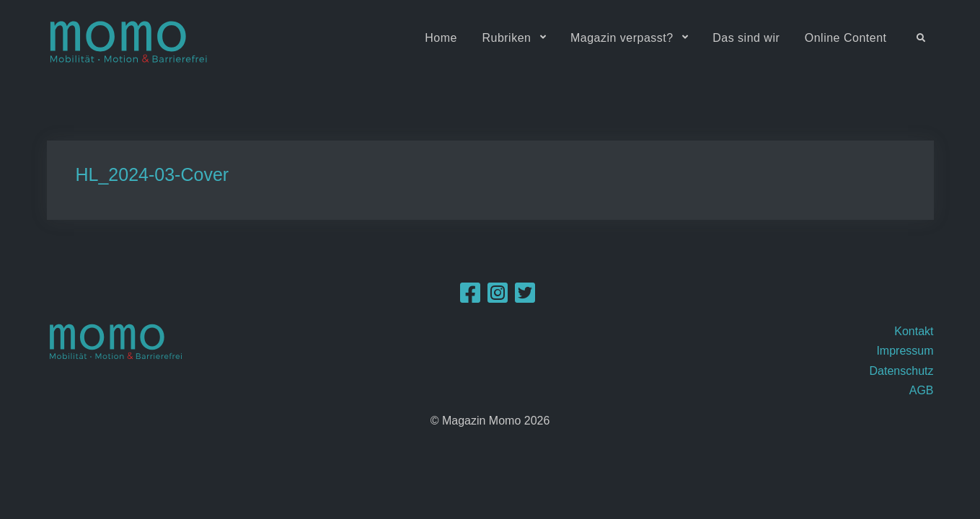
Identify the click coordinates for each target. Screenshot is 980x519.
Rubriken (506, 38)
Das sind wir (746, 38)
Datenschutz (902, 371)
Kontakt (914, 331)
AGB (922, 390)
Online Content (846, 38)
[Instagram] (498, 297)
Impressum (905, 351)
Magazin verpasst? (622, 38)
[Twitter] (525, 297)
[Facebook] (470, 297)
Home (441, 38)
